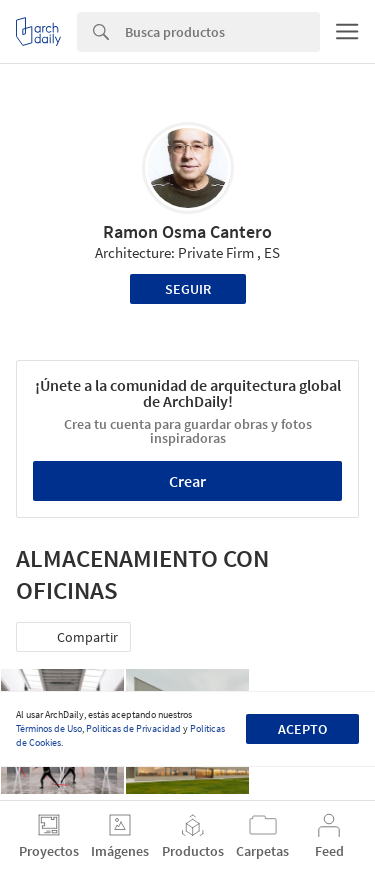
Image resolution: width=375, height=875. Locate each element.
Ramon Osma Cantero (187, 231)
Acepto (302, 729)
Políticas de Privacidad (133, 728)
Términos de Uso (49, 728)
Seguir (188, 289)
